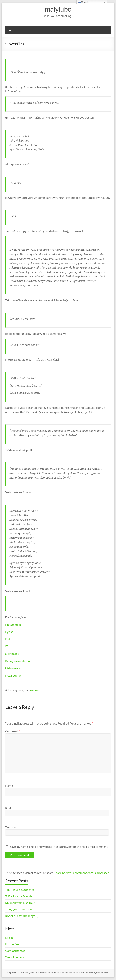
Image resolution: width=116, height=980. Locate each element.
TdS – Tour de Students (20, 890)
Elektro (10, 639)
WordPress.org (15, 957)
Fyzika (9, 632)
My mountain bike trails (20, 903)
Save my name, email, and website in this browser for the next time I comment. (59, 847)
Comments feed (15, 951)
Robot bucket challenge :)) (22, 916)
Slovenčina (12, 654)
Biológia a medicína (17, 661)
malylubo (58, 9)
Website (11, 827)
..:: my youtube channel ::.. (21, 909)
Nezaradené (13, 675)
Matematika (13, 624)
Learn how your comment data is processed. (82, 873)
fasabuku (34, 690)
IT (6, 646)
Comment (12, 731)
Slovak (83, 2)
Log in (9, 938)
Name (10, 786)
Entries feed (13, 944)
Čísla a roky (13, 668)
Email (10, 807)
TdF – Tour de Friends (19, 896)
